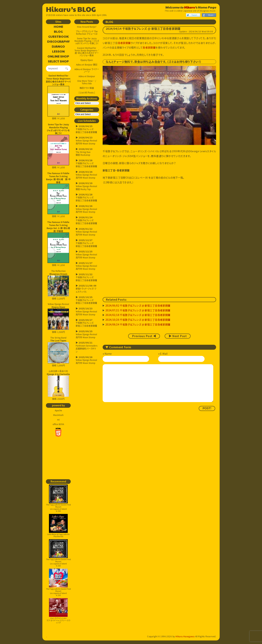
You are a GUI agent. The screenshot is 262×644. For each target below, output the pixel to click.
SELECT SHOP (58, 61)
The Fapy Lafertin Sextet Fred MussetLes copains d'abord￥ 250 (58, 498)
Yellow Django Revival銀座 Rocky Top (87, 186)
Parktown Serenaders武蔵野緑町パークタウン (87, 347)
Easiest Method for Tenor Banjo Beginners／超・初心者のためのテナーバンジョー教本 (87, 52)
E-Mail (164, 354)
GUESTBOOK (58, 37)
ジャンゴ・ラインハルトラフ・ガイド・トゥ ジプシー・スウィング (58, 611)
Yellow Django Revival (58, 316)
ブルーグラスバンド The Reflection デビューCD (87, 33)
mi (58, 420)
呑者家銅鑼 (124, 43)
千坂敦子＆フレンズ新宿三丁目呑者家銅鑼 (87, 129)
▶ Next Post (178, 336)
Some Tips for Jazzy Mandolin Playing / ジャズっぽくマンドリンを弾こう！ (87, 41)
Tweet (194, 15)
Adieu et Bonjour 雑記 (87, 65)
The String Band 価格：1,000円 (58, 352)
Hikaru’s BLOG (71, 9)
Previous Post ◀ (144, 336)
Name (108, 354)
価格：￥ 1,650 (58, 103)
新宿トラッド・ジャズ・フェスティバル (87, 289)
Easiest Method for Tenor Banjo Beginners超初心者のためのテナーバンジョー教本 (58, 80)
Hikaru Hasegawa (185, 636)
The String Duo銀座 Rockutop (87, 152)
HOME (58, 27)
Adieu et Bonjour (87, 76)
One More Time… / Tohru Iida (87, 82)
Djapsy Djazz (87, 60)
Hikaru (189, 7)
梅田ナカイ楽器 (87, 88)
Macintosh (58, 415)
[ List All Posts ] (87, 92)
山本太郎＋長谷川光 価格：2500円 (58, 385)
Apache (58, 410)
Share (211, 15)
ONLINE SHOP (58, 56)
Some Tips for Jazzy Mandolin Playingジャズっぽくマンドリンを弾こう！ (58, 129)
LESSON (58, 51)
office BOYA (58, 424)
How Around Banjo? (87, 27)
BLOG (58, 32)
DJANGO (58, 47)
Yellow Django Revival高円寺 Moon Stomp (87, 141)
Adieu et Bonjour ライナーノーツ (87, 70)
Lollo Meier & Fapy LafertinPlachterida (58, 526)
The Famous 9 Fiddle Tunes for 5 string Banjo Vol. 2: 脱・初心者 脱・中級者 (59, 227)
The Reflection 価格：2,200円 (58, 285)
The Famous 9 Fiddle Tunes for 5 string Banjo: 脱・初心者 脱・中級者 (58, 178)
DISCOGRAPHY (58, 42)
